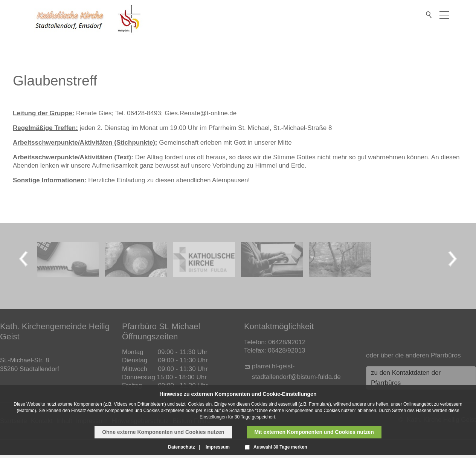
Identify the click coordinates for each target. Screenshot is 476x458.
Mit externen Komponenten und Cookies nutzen (314, 432)
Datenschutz (181, 447)
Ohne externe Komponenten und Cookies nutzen (163, 432)
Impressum (218, 447)
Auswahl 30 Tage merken (280, 447)
